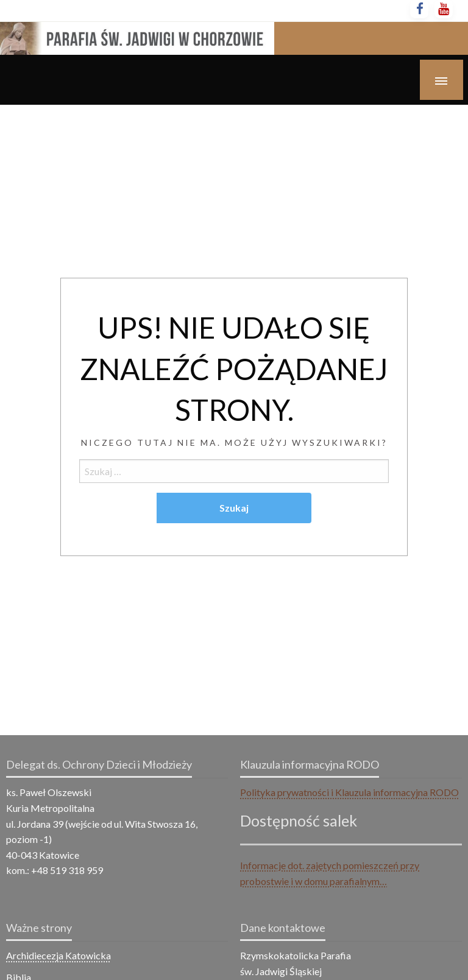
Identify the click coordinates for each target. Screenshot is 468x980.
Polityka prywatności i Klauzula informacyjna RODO (349, 792)
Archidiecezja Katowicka (58, 955)
